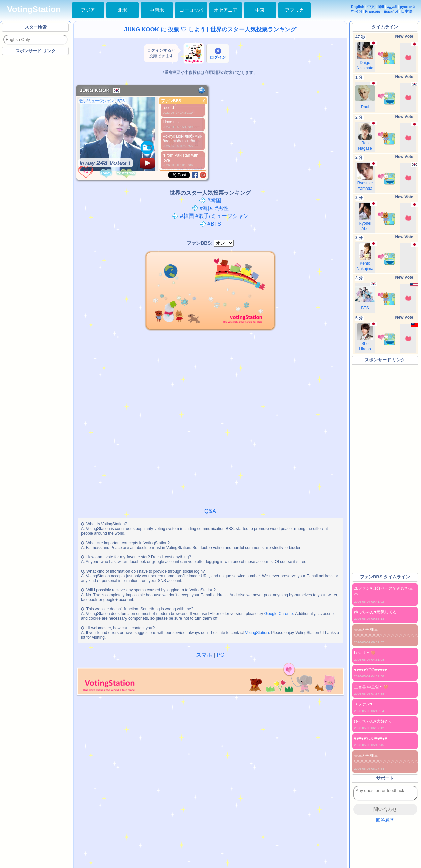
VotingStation (34, 9)
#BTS (210, 224)
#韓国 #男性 (210, 208)
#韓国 (210, 200)
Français (373, 11)
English (358, 7)
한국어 (356, 11)
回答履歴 (385, 820)
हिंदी (381, 7)
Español (391, 11)
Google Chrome (279, 614)
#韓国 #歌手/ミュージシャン (210, 216)
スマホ (204, 655)
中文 (371, 7)
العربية (392, 7)
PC (220, 655)
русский (408, 7)
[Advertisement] (79, 133)
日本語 (407, 11)
